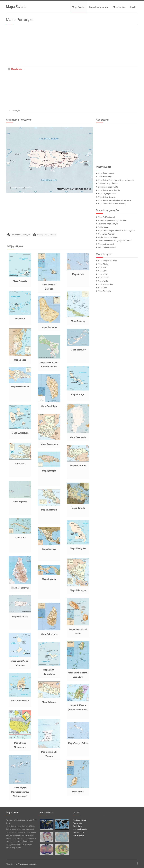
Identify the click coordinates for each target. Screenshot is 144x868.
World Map (78, 823)
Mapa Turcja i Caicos (78, 743)
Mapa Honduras (78, 465)
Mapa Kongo (103, 274)
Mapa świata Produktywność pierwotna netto (116, 180)
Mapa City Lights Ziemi (107, 194)
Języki (133, 7)
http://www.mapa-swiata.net (25, 864)
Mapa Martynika (78, 548)
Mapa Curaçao (78, 394)
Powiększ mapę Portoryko (20, 235)
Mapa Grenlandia (78, 437)
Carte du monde (80, 820)
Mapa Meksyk (49, 549)
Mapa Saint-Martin (20, 700)
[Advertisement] (72, 47)
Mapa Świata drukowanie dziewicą (112, 204)
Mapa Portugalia (105, 291)
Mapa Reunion (104, 277)
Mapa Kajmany (20, 501)
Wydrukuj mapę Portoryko (46, 235)
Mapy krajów (119, 7)
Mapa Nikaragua (78, 590)
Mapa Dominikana (20, 386)
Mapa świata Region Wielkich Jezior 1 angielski (117, 230)
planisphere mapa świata (108, 187)
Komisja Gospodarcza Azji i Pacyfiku (112, 220)
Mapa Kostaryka (49, 510)
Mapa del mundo (80, 829)
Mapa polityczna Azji (106, 244)
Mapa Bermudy (78, 350)
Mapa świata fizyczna (107, 197)
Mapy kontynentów (99, 7)
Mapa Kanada (78, 508)
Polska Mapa (103, 227)
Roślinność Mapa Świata (108, 183)
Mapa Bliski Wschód (106, 234)
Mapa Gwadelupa (20, 433)
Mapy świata (78, 7)
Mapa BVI (20, 318)
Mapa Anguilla (20, 281)
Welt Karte (78, 826)
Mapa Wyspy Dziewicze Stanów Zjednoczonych (20, 792)
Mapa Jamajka (49, 471)
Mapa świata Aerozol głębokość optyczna (114, 200)
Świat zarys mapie (105, 177)
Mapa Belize (20, 360)
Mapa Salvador (49, 702)
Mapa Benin (103, 271)
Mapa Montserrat (20, 588)
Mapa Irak (102, 267)
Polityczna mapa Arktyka (108, 224)
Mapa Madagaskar (105, 284)
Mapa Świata (16, 6)
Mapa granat (78, 791)
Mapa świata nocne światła (109, 190)
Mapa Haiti (20, 463)
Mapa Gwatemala (49, 444)
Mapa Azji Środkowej (106, 217)
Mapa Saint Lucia (49, 634)
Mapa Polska (103, 281)
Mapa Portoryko (20, 616)
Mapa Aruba (78, 274)
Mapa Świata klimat (106, 173)
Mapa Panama (49, 579)
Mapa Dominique (49, 406)
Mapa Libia (102, 288)
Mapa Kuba (20, 537)
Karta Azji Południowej (107, 247)
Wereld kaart (79, 832)
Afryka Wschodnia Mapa (108, 237)
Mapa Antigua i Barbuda (108, 261)
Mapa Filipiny (103, 264)
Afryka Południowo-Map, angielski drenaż (115, 241)
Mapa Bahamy (78, 321)
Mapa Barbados (49, 327)
